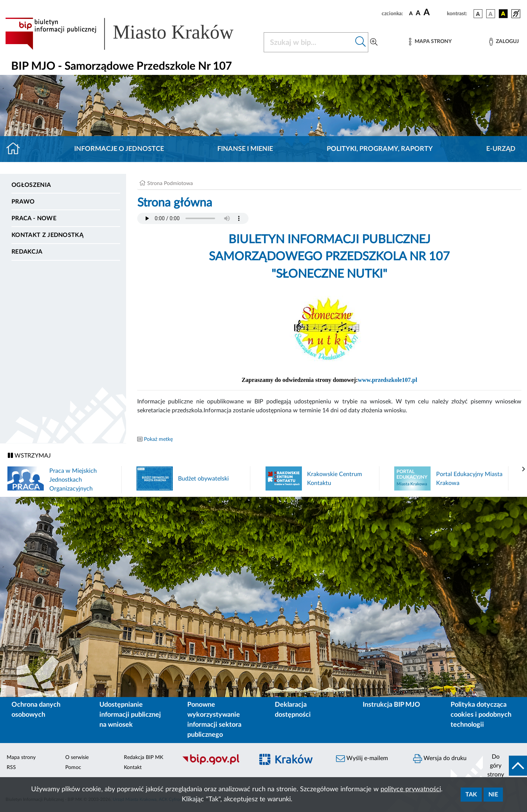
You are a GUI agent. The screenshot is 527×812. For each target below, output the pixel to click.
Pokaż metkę (158, 439)
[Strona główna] (16, 149)
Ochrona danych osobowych (36, 710)
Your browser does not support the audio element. (193, 218)
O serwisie (77, 757)
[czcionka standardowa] (411, 13)
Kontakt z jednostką (47, 235)
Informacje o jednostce (119, 149)
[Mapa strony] (430, 42)
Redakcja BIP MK (144, 757)
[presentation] (524, 469)
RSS (11, 768)
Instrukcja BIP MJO (391, 705)
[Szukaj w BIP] (309, 42)
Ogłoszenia (31, 185)
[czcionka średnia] (418, 14)
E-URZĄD (501, 149)
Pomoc (73, 768)
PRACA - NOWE (34, 218)
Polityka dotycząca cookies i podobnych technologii (481, 715)
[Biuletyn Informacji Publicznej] (214, 763)
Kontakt (133, 768)
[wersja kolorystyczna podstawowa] (478, 14)
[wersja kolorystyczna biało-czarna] (491, 14)
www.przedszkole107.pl (388, 380)
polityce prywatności (411, 789)
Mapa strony (21, 757)
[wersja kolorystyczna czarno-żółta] (503, 14)
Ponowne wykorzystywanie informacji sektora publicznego (214, 720)
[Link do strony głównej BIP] (130, 34)
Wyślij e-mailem (362, 759)
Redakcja (27, 252)
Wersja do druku (440, 759)
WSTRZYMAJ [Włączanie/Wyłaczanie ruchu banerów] (29, 455)
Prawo (23, 202)
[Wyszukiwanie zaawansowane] (374, 42)
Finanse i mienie (245, 149)
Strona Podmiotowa (170, 184)
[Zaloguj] (504, 42)
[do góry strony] (505, 766)
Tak (471, 795)
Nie (493, 795)
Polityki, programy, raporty (380, 149)
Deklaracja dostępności (293, 710)
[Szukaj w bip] (361, 42)
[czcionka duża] (434, 13)
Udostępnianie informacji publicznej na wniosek (130, 715)
